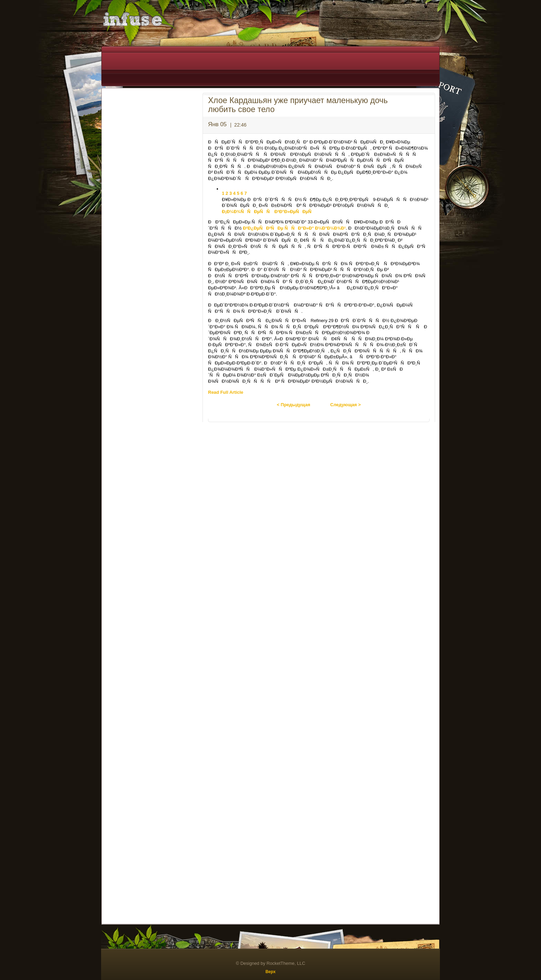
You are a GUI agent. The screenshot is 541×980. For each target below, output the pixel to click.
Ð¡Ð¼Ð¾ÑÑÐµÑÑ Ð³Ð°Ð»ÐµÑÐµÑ (268, 212)
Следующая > (346, 405)
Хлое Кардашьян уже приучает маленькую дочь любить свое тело (298, 105)
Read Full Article (226, 392)
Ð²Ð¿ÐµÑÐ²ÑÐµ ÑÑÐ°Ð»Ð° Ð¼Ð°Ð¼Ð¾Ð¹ (294, 228)
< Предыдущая (293, 405)
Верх (270, 972)
